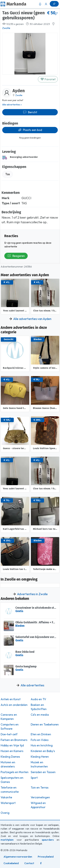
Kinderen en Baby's (43, 751)
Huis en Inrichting (42, 745)
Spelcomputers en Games (12, 780)
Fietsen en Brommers (14, 740)
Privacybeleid (46, 857)
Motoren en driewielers (8, 764)
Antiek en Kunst (11, 699)
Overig (5, 813)
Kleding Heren (40, 757)
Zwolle (6, 28)
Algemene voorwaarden (18, 857)
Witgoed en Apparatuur (38, 805)
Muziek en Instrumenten (39, 764)
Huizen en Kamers (12, 751)
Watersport (8, 803)
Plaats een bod (30, 130)
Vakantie (6, 797)
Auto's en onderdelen (14, 705)
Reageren (16, 256)
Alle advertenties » (12, 104)
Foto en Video (40, 740)
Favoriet (48, 79)
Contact (29, 863)
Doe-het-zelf (9, 734)
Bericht (30, 112)
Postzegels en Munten (15, 772)
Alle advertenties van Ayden (32, 319)
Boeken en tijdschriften (39, 707)
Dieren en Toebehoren (45, 725)
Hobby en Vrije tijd (12, 745)
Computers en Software (10, 727)
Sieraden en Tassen (43, 772)
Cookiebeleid (11, 863)
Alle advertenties (32, 685)
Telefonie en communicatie (10, 790)
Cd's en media (40, 715)
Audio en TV (38, 699)
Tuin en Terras (40, 788)
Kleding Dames (10, 757)
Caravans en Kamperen (9, 717)
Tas (8, 174)
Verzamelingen (40, 797)
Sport (34, 778)
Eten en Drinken (41, 734)
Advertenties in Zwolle (32, 594)
